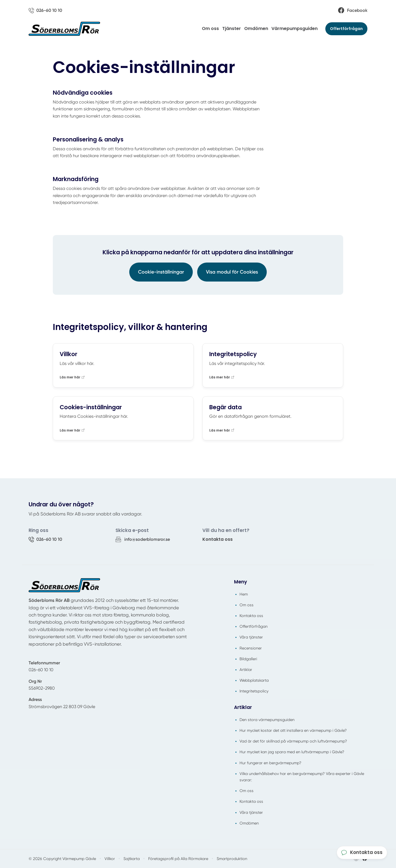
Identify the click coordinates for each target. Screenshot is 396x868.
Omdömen (256, 28)
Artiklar (246, 670)
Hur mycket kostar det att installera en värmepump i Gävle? (293, 730)
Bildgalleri (248, 659)
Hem (244, 594)
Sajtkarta (132, 859)
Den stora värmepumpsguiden (267, 720)
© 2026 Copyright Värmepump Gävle (62, 859)
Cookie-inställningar (161, 272)
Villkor (110, 859)
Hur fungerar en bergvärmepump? (270, 763)
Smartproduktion (232, 859)
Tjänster (232, 28)
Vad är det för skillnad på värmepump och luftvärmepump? (293, 741)
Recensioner (251, 648)
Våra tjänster (251, 637)
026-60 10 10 (41, 670)
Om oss (210, 28)
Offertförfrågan (346, 29)
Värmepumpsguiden (295, 28)
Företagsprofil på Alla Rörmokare (178, 859)
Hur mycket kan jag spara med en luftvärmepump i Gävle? (292, 752)
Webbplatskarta (254, 680)
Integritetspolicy (254, 691)
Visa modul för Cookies (232, 272)
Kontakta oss (218, 539)
